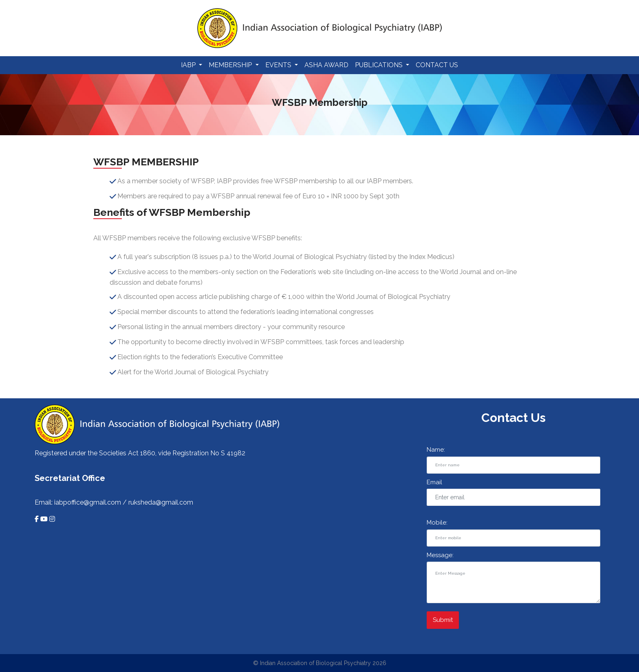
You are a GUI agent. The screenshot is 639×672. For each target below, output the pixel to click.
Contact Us (437, 65)
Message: (440, 555)
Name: (436, 450)
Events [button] (279, 65)
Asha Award (326, 65)
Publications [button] (380, 65)
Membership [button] (231, 65)
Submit (443, 620)
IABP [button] (189, 65)
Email (434, 482)
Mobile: (437, 523)
